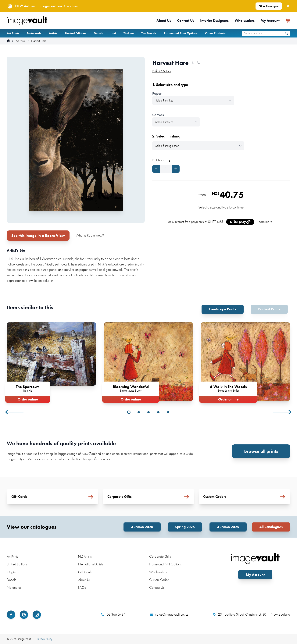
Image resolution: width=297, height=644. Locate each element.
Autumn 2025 (228, 527)
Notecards (34, 33)
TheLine (129, 33)
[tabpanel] (52, 362)
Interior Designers (214, 21)
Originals (13, 572)
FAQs (82, 587)
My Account (270, 21)
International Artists (91, 564)
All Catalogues (271, 527)
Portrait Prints (269, 309)
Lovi (113, 33)
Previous (15, 412)
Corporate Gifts (160, 556)
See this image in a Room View (38, 236)
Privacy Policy (45, 639)
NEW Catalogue (269, 6)
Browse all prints (261, 451)
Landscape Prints (223, 309)
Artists (53, 33)
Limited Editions (76, 33)
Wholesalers (245, 21)
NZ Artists (85, 556)
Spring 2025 (185, 527)
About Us (164, 21)
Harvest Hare (39, 41)
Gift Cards (85, 572)
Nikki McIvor (162, 71)
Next (282, 412)
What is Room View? (90, 235)
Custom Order (159, 580)
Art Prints (13, 33)
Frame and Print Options (181, 33)
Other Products (215, 33)
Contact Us (186, 21)
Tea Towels (149, 33)
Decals (98, 33)
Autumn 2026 (142, 527)
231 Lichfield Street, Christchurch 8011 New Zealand (251, 614)
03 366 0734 (113, 614)
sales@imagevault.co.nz (169, 614)
